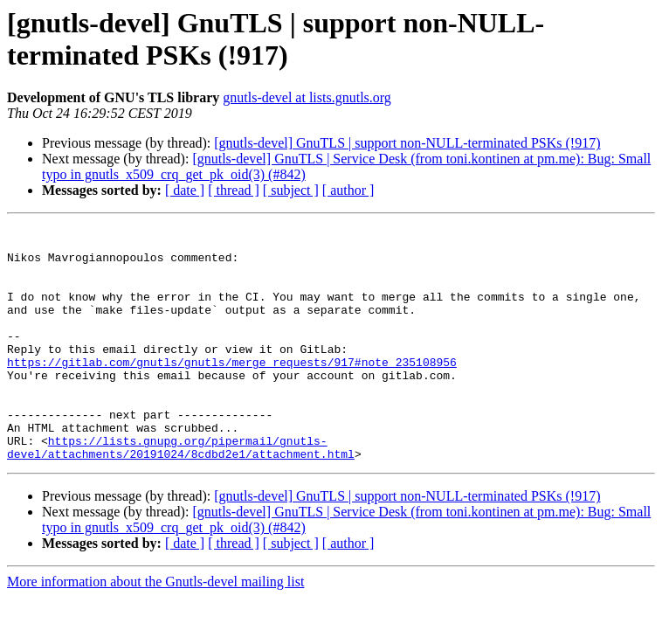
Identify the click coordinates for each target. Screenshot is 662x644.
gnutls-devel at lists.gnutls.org (307, 97)
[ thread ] (234, 190)
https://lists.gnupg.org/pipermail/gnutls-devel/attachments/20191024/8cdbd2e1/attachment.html (181, 493)
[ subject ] (291, 190)
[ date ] (185, 190)
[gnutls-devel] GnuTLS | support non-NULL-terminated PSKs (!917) (407, 143)
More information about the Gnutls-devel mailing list (155, 629)
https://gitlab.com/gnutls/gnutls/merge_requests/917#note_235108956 (232, 391)
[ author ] (348, 190)
